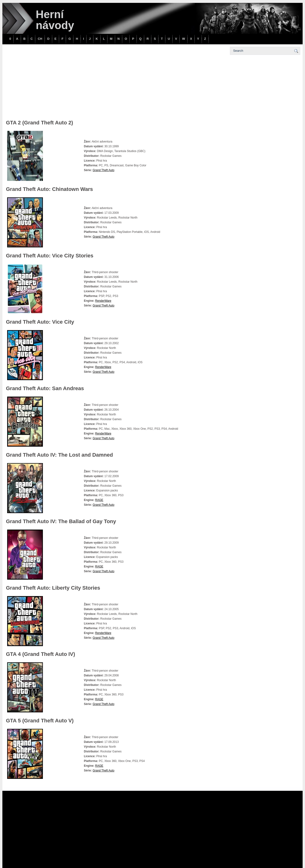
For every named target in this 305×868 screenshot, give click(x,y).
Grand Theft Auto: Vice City (40, 322)
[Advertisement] (116, 84)
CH (40, 39)
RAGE (99, 500)
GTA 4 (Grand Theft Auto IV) (41, 654)
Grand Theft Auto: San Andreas (45, 388)
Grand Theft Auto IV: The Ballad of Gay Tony (61, 521)
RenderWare (103, 301)
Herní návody (55, 20)
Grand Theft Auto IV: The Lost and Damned (59, 455)
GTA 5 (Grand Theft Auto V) (40, 721)
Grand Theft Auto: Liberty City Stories (53, 588)
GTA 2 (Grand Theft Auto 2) (40, 123)
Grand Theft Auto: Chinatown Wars (49, 189)
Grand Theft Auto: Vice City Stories (50, 256)
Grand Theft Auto (104, 170)
